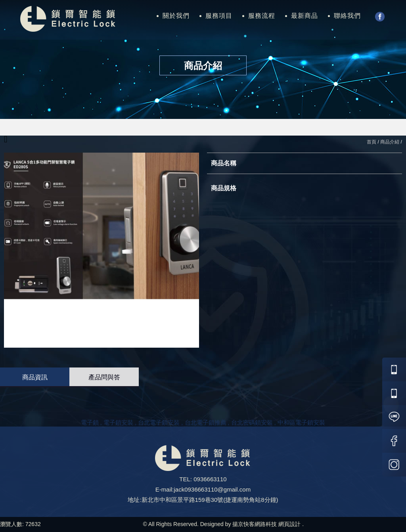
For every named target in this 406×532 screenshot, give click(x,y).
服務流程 (262, 16)
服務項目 (219, 16)
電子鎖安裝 (118, 422)
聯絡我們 (347, 16)
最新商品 (304, 16)
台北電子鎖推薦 (206, 422)
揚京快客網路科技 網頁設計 (266, 524)
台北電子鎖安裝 (159, 422)
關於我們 (176, 16)
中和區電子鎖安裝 (301, 422)
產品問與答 (104, 377)
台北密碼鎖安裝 (252, 422)
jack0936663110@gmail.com (212, 489)
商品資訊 (35, 377)
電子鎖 (90, 422)
